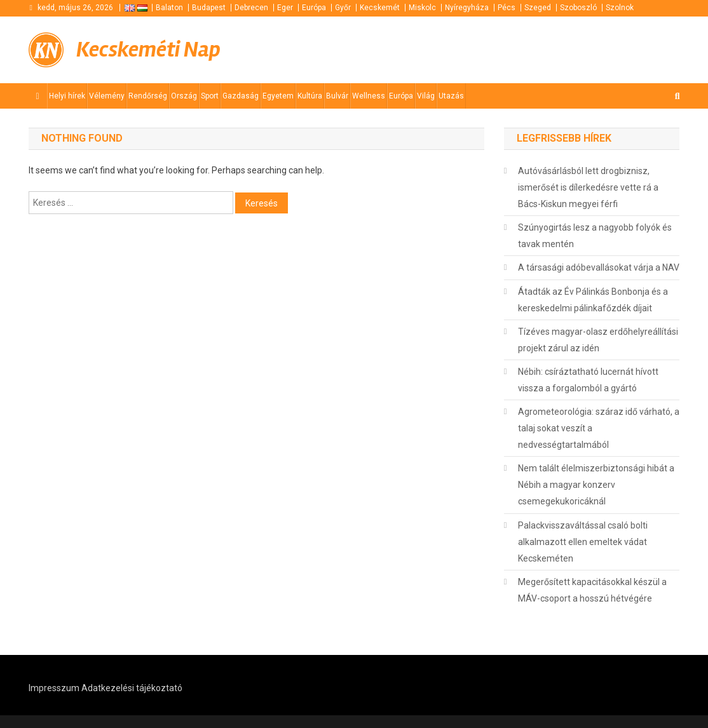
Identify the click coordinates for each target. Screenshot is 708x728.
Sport (210, 96)
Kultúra (310, 96)
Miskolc (422, 8)
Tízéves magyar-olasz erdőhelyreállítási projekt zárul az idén (598, 340)
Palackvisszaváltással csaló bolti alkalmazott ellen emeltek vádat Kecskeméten (583, 542)
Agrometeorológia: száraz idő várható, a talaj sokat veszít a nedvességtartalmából (599, 428)
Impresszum (54, 688)
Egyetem (278, 96)
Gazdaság (241, 96)
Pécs (507, 8)
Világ (426, 96)
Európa (314, 8)
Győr (343, 8)
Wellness (369, 96)
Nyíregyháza (467, 8)
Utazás (451, 96)
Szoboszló (578, 8)
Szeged (538, 8)
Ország (184, 96)
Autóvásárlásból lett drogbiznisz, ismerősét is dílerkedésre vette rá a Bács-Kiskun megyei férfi (588, 187)
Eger (285, 8)
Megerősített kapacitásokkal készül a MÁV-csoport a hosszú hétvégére (592, 590)
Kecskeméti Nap (148, 50)
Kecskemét (380, 8)
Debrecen (251, 8)
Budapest (209, 8)
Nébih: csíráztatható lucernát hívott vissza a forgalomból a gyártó (588, 380)
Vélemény (107, 96)
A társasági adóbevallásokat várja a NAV (599, 267)
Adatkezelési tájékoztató (132, 688)
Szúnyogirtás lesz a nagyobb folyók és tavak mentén (595, 236)
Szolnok (620, 8)
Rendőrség (148, 96)
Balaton (169, 8)
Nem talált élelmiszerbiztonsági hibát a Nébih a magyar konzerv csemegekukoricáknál (596, 485)
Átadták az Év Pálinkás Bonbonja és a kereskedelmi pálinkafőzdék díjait (593, 300)
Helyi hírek (67, 96)
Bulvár (337, 96)
